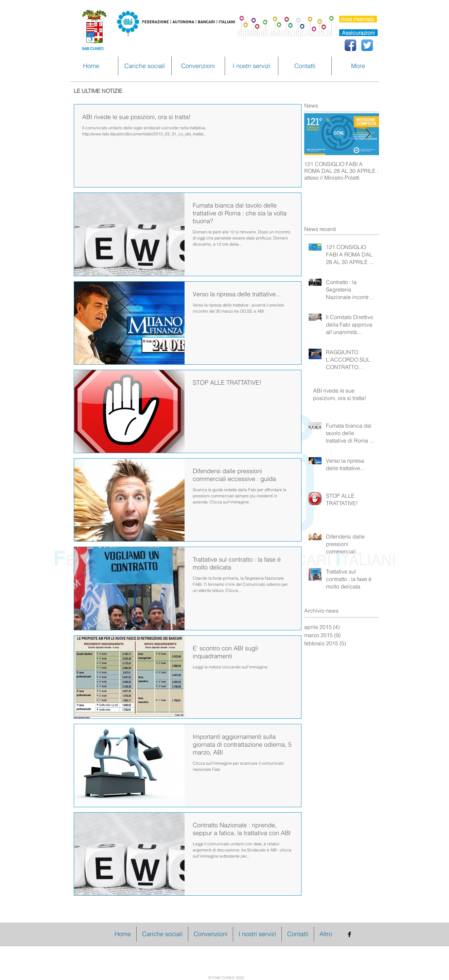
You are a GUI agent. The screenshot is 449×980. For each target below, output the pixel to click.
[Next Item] (368, 135)
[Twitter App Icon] (367, 45)
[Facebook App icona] (350, 45)
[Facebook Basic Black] (349, 934)
